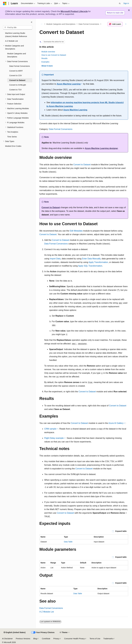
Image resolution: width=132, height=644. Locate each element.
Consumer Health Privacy (74, 639)
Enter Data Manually (91, 259)
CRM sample (50, 429)
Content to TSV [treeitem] (15, 90)
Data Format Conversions (89, 24)
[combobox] (18, 28)
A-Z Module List (47, 612)
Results (45, 58)
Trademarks (108, 639)
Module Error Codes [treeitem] (13, 146)
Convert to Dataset (82, 165)
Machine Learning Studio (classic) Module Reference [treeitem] (16, 35)
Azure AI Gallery (116, 423)
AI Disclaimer (7, 639)
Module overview (48, 52)
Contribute (46, 639)
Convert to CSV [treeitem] (16, 75)
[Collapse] (32, 22)
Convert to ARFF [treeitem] (16, 71)
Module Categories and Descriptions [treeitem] (17, 55)
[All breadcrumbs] (42, 24)
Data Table (68, 542)
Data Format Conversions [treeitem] (20, 66)
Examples (45, 62)
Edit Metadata (76, 231)
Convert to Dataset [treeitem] (17, 80)
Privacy (56, 639)
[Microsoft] (5, 3)
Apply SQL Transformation (90, 266)
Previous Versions (23, 639)
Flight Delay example (54, 438)
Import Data (55, 259)
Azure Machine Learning (69, 84)
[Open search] (120, 3)
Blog (35, 639)
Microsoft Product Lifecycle (74, 11)
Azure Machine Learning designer (101, 148)
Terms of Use (95, 639)
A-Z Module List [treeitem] (11, 41)
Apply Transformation (98, 262)
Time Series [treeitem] (12, 137)
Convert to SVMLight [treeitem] (18, 85)
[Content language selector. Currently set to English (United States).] (15, 633)
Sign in (126, 3)
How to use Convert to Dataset (54, 55)
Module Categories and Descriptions (61, 24)
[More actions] (126, 24)
